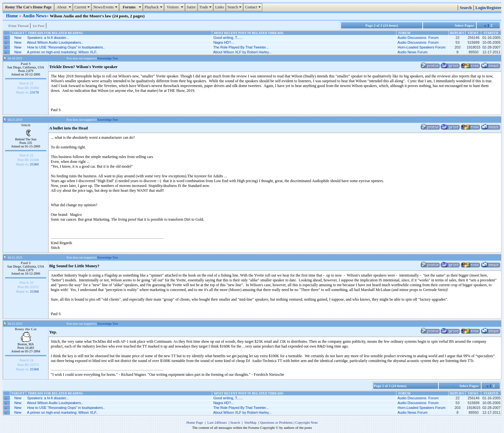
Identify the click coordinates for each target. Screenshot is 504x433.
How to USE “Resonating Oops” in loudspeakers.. (66, 47)
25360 (34, 164)
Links (219, 7)
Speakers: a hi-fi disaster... (48, 38)
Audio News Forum (413, 52)
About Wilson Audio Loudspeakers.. (55, 42)
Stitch (26, 125)
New (18, 38)
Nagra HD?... (224, 42)
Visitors (175, 7)
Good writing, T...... (228, 38)
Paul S (26, 64)
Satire (191, 7)
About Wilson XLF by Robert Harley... (242, 52)
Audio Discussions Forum (418, 38)
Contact (253, 7)
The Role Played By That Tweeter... (241, 47)
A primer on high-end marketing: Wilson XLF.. (63, 52)
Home (13, 16)
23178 (34, 92)
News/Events (106, 7)
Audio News (34, 16)
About (64, 7)
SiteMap (250, 422)
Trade (206, 7)
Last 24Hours (217, 422)
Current (83, 7)
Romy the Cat (26, 329)
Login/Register (488, 8)
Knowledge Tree (108, 58)
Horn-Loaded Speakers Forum (422, 47)
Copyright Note (306, 422)
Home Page (195, 422)
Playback (154, 7)
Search (235, 7)
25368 (34, 291)
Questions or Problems (276, 422)
